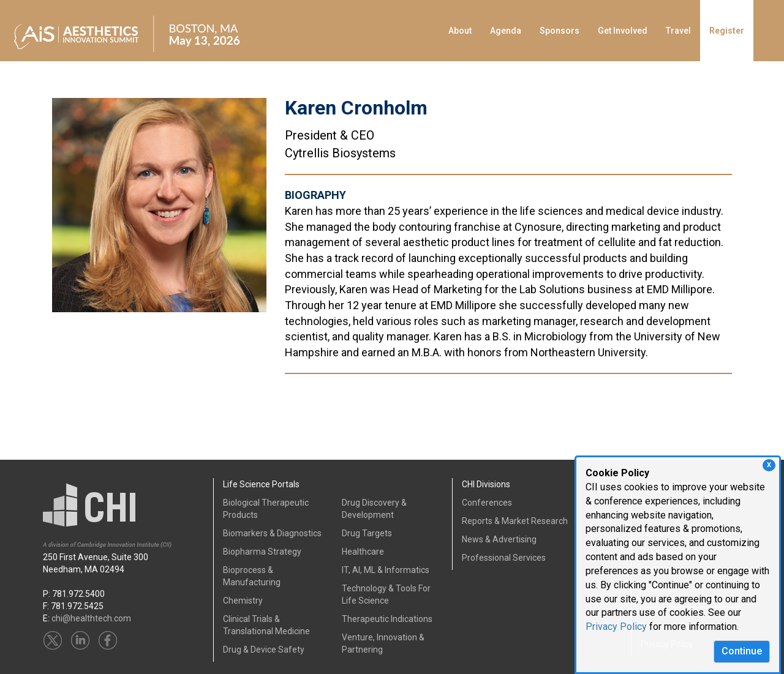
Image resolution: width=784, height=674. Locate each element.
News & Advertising (499, 539)
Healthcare (363, 552)
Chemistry (243, 601)
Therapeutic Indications (387, 619)
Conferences (487, 503)
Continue (742, 651)
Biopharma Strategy (262, 552)
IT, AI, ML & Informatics (386, 570)
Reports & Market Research (515, 521)
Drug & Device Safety (264, 650)
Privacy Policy (616, 627)
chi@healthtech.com (91, 618)
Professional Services (504, 558)
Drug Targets (367, 533)
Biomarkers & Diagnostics (272, 533)
